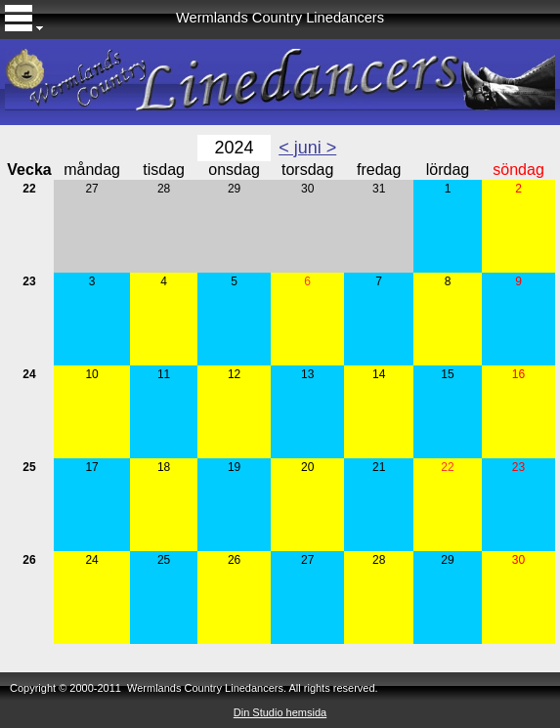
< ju (293, 148)
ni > (323, 148)
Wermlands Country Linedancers (280, 18)
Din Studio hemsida (280, 712)
